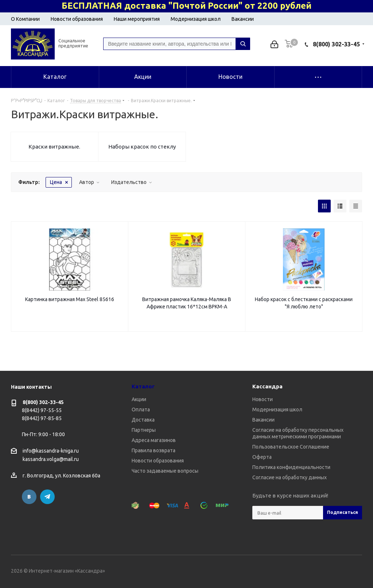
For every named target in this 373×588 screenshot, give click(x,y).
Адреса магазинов (154, 440)
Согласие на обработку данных (290, 477)
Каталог (143, 386)
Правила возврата (154, 450)
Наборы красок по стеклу (142, 147)
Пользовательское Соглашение (291, 447)
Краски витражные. (54, 147)
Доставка (143, 420)
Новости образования (77, 19)
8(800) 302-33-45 (336, 44)
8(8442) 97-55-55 (42, 410)
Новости (263, 399)
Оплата (141, 410)
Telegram (47, 497)
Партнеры (144, 430)
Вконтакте (29, 497)
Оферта (262, 457)
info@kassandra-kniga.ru (51, 451)
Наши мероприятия (137, 19)
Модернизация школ (196, 19)
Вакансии (243, 19)
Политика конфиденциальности (291, 467)
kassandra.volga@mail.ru (51, 460)
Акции (139, 399)
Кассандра (267, 386)
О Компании (25, 19)
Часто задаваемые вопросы (165, 471)
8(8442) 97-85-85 (42, 418)
